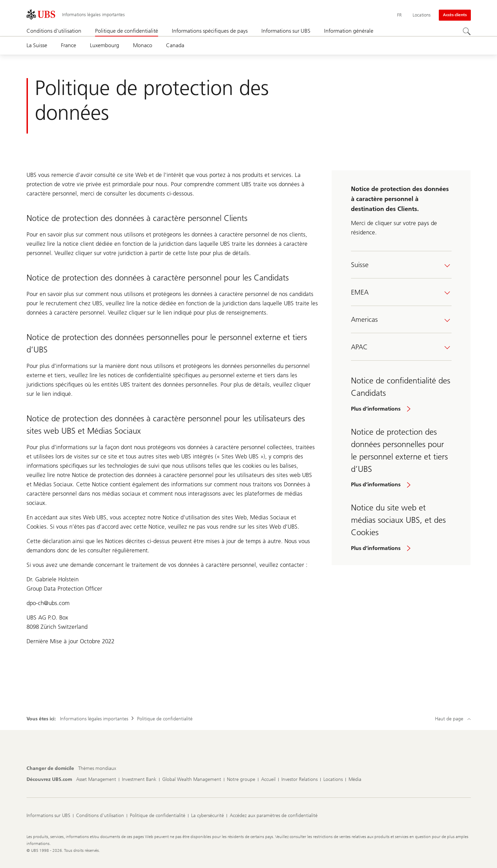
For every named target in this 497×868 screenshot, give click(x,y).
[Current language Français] (399, 15)
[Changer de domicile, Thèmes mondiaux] (97, 769)
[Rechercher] (467, 31)
